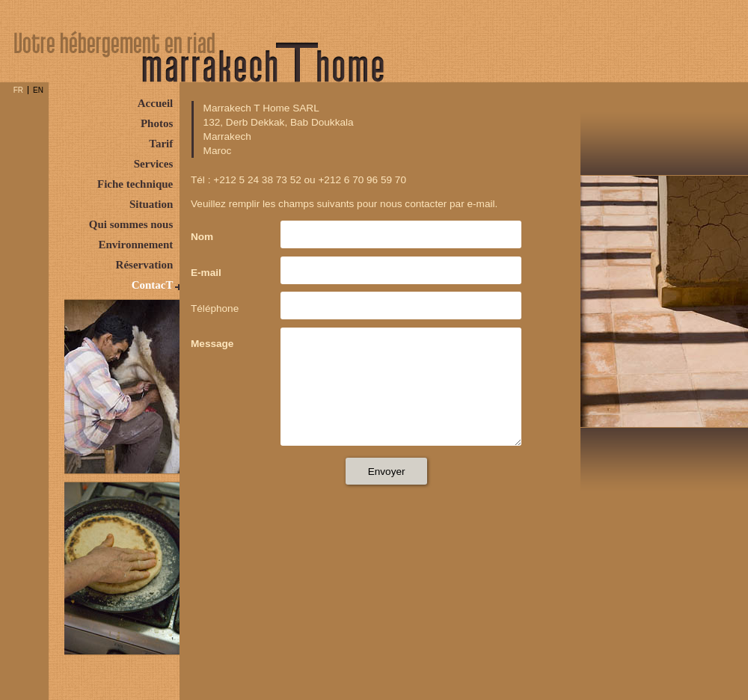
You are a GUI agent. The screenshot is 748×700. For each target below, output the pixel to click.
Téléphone (215, 308)
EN (38, 90)
